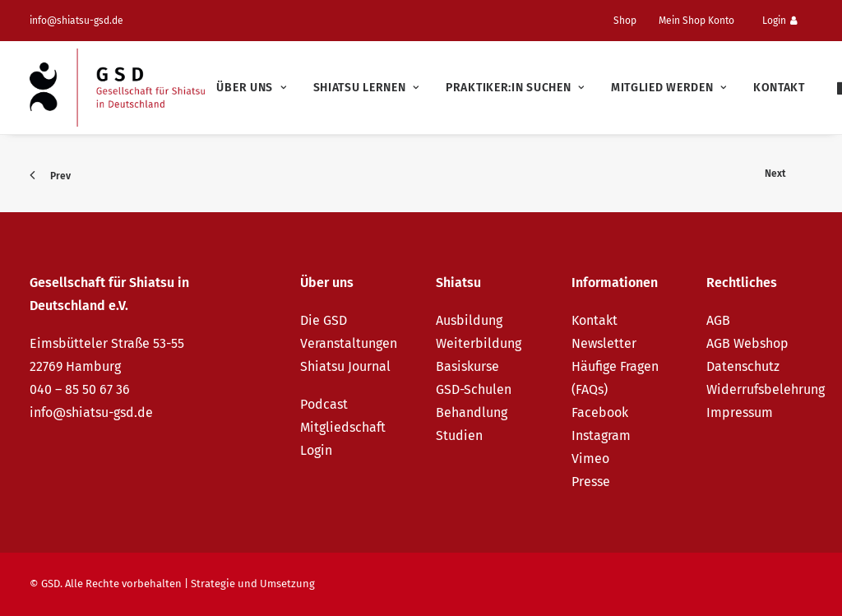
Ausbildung (469, 320)
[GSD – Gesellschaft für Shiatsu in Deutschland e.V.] (117, 88)
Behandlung (472, 412)
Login (780, 21)
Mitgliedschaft (343, 427)
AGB (718, 320)
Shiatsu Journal (345, 366)
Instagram (601, 435)
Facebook (600, 412)
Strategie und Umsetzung (253, 584)
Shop (625, 21)
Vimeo (590, 459)
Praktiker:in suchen (515, 88)
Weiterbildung (479, 343)
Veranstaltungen (349, 343)
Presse (591, 482)
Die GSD (324, 320)
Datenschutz (743, 366)
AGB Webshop (747, 343)
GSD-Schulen (474, 389)
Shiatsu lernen (366, 88)
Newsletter (604, 343)
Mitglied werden (669, 88)
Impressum (740, 412)
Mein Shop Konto (696, 21)
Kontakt (779, 88)
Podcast (324, 404)
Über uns (251, 88)
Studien (459, 435)
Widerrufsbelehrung (766, 389)
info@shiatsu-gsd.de (76, 21)
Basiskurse (467, 366)
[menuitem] (631, 21)
